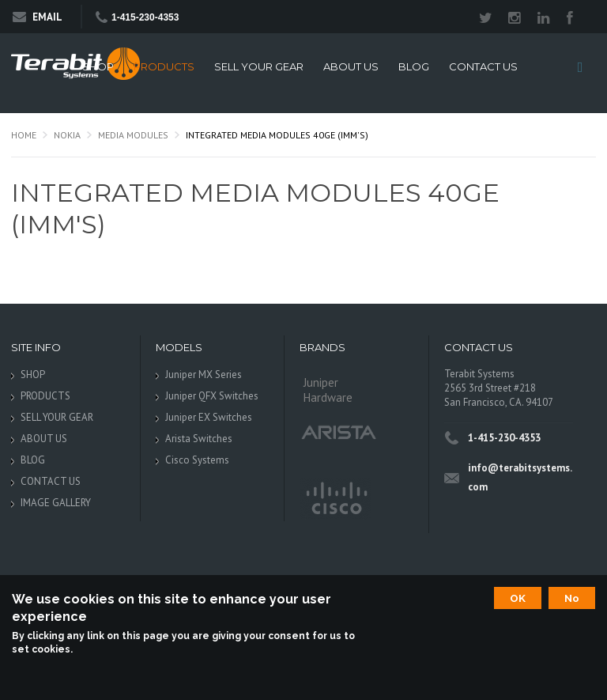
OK (518, 598)
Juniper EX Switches (209, 417)
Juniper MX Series (204, 375)
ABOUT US (351, 67)
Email (38, 17)
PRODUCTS (164, 67)
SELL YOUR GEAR (259, 67)
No (572, 598)
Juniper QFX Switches (212, 396)
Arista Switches (199, 439)
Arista (339, 431)
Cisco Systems (197, 460)
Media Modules (133, 135)
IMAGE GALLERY (56, 503)
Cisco (336, 499)
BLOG (414, 67)
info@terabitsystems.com (520, 477)
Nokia (67, 135)
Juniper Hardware (328, 390)
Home (24, 135)
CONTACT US (483, 67)
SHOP (98, 67)
